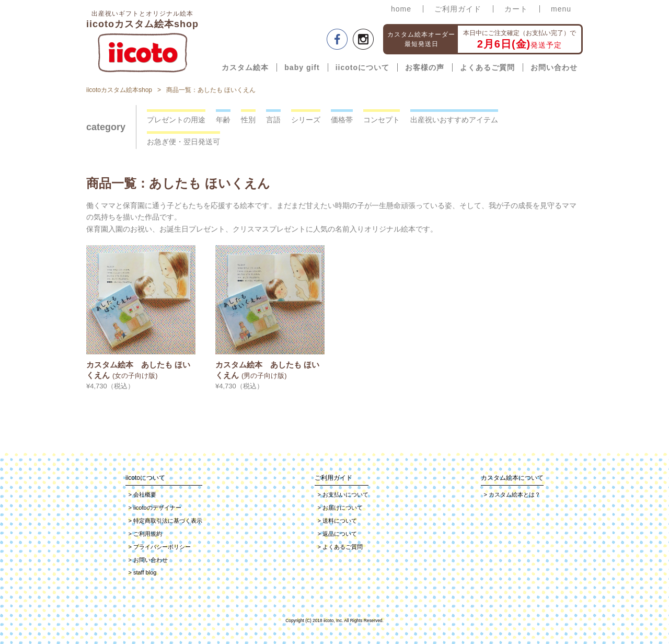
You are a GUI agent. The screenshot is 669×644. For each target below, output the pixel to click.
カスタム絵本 (245, 67)
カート (516, 9)
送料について (337, 521)
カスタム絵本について (512, 478)
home (401, 9)
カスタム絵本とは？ (512, 494)
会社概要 (142, 494)
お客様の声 (425, 67)
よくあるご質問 (487, 67)
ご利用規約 (145, 534)
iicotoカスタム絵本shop (119, 90)
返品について (337, 534)
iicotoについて (362, 67)
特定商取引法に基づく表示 (165, 521)
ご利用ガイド (458, 9)
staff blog (143, 572)
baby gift (302, 67)
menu (561, 9)
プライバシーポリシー (160, 547)
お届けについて (340, 508)
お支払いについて (343, 494)
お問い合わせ (554, 67)
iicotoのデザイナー (155, 508)
